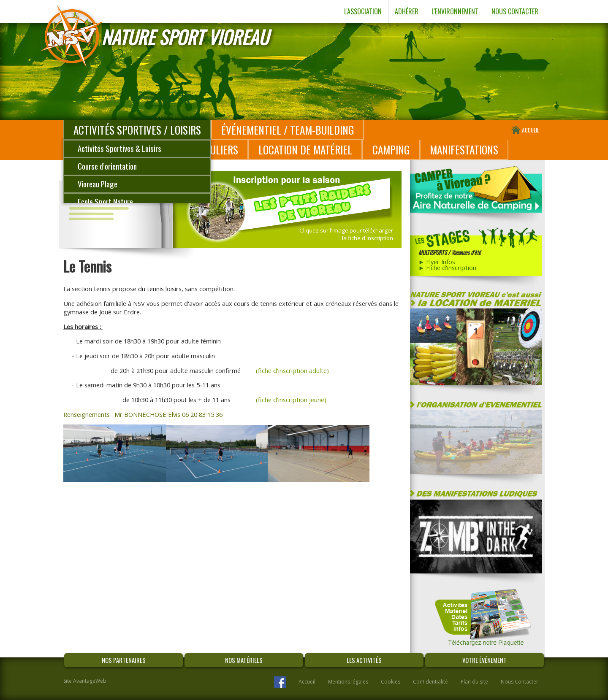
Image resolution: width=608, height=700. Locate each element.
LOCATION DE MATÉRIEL (305, 150)
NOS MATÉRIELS (244, 660)
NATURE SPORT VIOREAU (185, 37)
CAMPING (391, 150)
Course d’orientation (107, 166)
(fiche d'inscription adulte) (292, 370)
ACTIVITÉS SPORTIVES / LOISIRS (137, 130)
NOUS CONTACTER (515, 11)
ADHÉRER (407, 11)
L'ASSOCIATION (363, 11)
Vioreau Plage (98, 184)
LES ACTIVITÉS (364, 660)
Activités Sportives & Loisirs (119, 148)
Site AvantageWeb (85, 681)
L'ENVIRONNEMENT (455, 11)
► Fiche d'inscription (448, 268)
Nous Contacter (520, 682)
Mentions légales (348, 682)
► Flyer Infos (437, 262)
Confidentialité (430, 682)
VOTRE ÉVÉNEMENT (484, 660)
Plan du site (474, 682)
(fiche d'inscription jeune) (291, 400)
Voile (84, 219)
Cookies (391, 682)
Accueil (307, 682)
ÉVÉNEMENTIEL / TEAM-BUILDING (288, 130)
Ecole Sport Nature (105, 201)
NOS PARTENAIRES (124, 660)
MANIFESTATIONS (464, 150)
